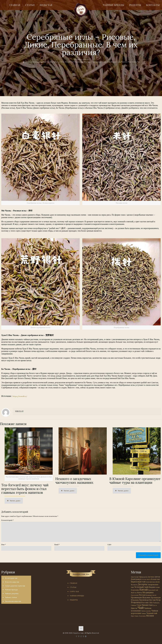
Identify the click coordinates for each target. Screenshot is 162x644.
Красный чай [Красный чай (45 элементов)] (153, 590)
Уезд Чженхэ (122, 62)
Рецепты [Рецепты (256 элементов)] (136, 602)
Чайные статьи (82, 60)
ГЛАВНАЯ (73, 583)
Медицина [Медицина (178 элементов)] (148, 592)
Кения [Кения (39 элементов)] (157, 587)
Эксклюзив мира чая (13, 601)
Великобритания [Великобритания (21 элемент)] (150, 582)
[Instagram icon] (81, 636)
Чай (129, 62)
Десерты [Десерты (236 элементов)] (142, 584)
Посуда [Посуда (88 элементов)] (142, 595)
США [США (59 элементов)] (151, 603)
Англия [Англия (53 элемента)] (151, 577)
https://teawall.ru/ (20, 396)
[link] (40, 159)
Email (57, 545)
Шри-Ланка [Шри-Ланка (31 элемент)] (135, 616)
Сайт (109, 545)
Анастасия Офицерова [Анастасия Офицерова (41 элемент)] (139, 577)
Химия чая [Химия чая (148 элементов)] (147, 605)
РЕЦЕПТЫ (74, 600)
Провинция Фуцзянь (83, 62)
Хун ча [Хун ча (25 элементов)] (155, 605)
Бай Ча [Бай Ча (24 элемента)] (149, 579)
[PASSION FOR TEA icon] (86, 636)
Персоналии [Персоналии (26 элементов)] (135, 595)
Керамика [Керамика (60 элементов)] (135, 590)
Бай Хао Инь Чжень (51, 62)
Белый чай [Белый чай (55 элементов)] (155, 579)
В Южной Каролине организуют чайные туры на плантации (135, 481)
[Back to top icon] (81, 628)
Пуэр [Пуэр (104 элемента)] (158, 600)
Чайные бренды (11, 590)
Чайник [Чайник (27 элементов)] (144, 613)
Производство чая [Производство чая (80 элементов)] (147, 600)
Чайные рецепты (12, 594)
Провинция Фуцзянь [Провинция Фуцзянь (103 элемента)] (141, 597)
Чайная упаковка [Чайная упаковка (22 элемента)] (146, 611)
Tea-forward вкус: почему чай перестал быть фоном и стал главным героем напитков (25, 489)
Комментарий (7, 520)
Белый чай (69, 62)
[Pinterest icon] (79, 636)
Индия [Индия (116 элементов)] (152, 587)
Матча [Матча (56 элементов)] (139, 593)
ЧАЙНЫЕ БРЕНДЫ (77, 596)
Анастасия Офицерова (34, 62)
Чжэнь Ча (135, 62)
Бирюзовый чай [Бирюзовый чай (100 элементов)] (138, 582)
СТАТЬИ (73, 587)
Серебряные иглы (99, 62)
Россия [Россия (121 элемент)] (145, 602)
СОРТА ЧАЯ (74, 592)
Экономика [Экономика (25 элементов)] (142, 616)
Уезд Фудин (112, 62)
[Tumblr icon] (83, 636)
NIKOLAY (19, 411)
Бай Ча (62, 62)
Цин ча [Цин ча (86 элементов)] (134, 608)
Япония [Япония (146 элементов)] (150, 616)
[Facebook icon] (76, 636)
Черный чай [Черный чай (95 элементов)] (152, 613)
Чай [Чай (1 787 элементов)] (141, 608)
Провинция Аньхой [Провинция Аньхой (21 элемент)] (151, 595)
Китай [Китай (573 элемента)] (144, 590)
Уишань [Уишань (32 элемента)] (134, 605)
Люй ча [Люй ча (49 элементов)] (134, 593)
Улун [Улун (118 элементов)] (139, 605)
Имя (4, 545)
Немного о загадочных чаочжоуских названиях (74, 481)
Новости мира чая (12, 582)
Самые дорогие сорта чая (15, 586)
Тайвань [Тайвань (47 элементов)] (156, 603)
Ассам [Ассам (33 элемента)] (144, 579)
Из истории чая (11, 578)
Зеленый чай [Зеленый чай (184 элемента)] (141, 587)
